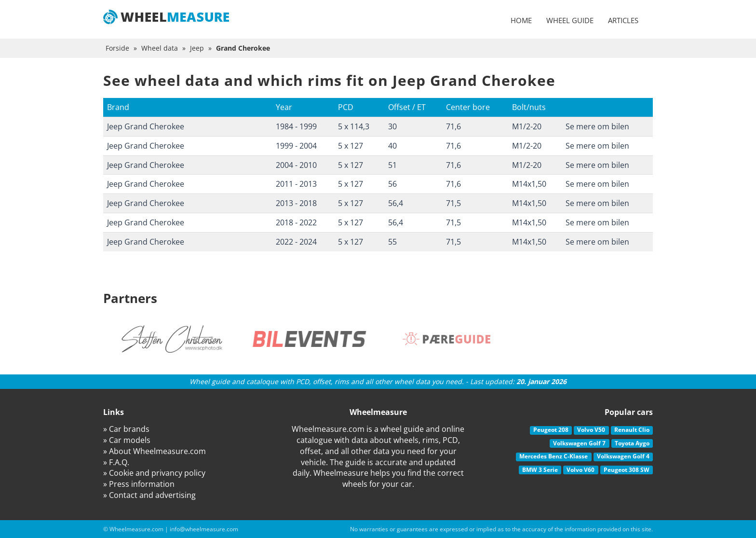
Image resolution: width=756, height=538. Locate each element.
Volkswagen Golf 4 (623, 456)
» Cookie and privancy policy (154, 473)
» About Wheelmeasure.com (155, 451)
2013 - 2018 (296, 203)
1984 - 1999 (296, 126)
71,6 (453, 126)
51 (392, 165)
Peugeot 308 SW (627, 470)
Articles (623, 20)
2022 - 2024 (296, 242)
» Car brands (126, 429)
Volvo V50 (591, 430)
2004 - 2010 (296, 165)
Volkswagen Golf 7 (579, 443)
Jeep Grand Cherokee (146, 126)
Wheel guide (570, 20)
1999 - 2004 (296, 146)
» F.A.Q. (116, 462)
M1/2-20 (527, 126)
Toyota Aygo (632, 443)
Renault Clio (632, 430)
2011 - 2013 (296, 184)
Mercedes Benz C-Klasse (553, 456)
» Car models (127, 440)
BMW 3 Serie (540, 470)
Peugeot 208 (551, 430)
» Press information (139, 484)
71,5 (453, 203)
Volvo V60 (580, 470)
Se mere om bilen (597, 126)
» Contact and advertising (149, 495)
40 (392, 146)
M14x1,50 (529, 184)
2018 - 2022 (296, 222)
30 (392, 126)
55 (392, 242)
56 (392, 184)
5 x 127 (351, 146)
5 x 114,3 (354, 126)
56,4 (396, 203)
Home (521, 20)
